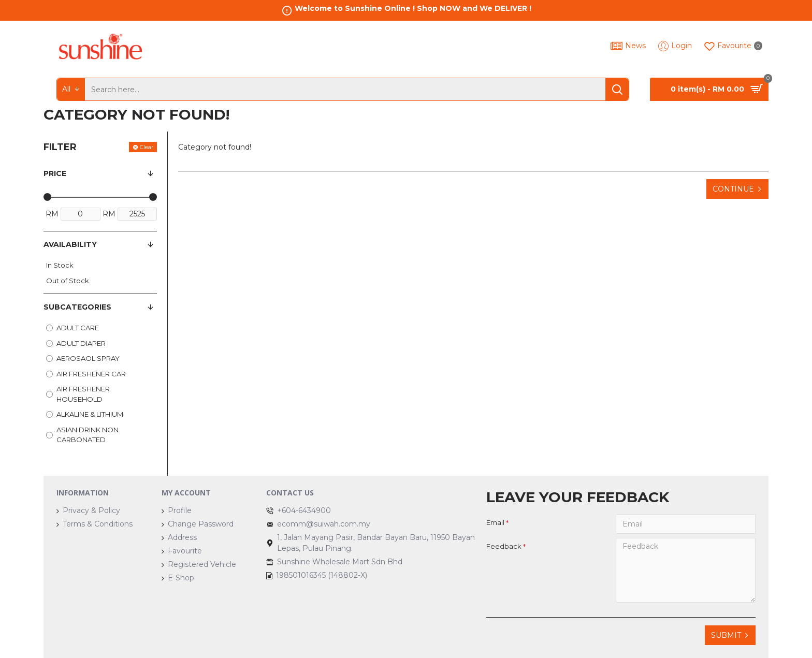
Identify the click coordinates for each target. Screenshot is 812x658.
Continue (733, 189)
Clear (147, 147)
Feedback (504, 546)
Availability (70, 244)
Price (55, 173)
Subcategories (77, 307)
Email (495, 522)
